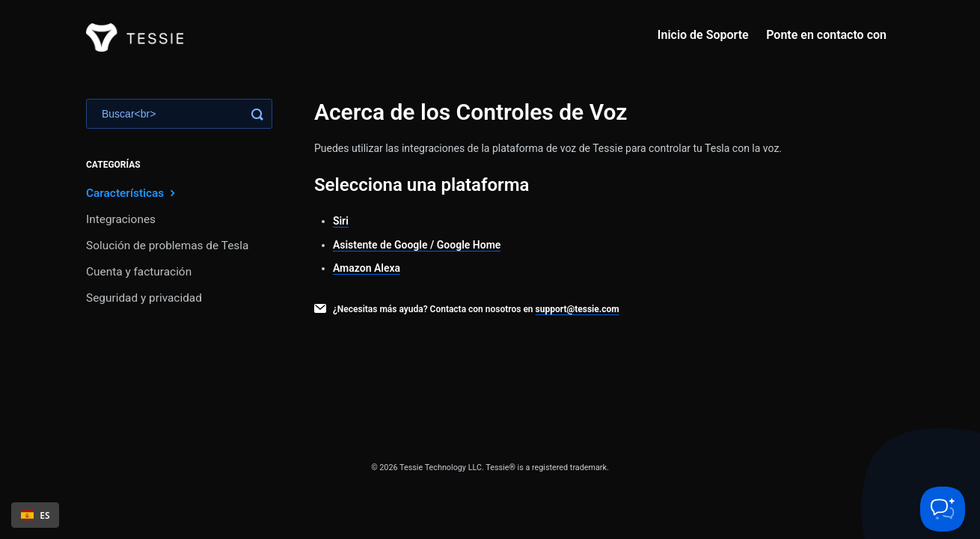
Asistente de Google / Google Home (417, 245)
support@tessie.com (578, 309)
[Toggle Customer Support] (943, 509)
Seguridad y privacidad (144, 298)
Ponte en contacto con (826, 35)
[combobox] (35, 515)
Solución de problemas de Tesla (167, 246)
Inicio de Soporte (703, 35)
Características (132, 193)
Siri (341, 221)
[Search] (179, 114)
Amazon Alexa (367, 268)
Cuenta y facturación (139, 272)
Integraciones (121, 219)
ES (36, 515)
